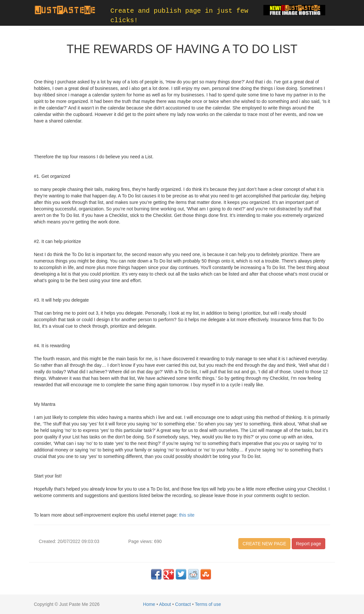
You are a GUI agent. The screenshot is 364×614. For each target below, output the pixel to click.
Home (149, 604)
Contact (183, 604)
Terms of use (208, 604)
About (165, 604)
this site (187, 515)
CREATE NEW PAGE (264, 544)
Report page (308, 544)
